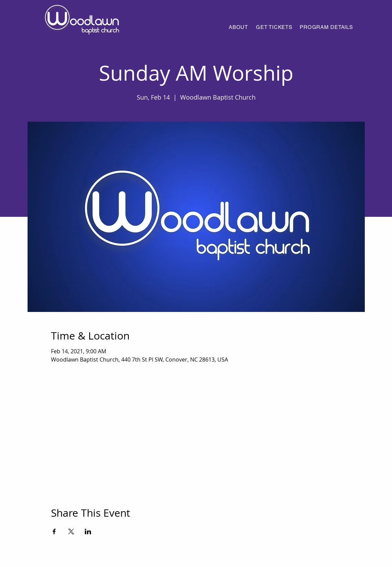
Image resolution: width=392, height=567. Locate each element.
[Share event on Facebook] (54, 531)
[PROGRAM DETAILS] (326, 27)
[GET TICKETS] (274, 27)
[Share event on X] (71, 531)
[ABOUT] (238, 27)
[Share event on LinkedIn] (88, 531)
